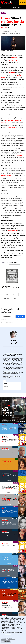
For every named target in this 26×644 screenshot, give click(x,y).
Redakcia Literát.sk (6, 473)
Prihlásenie (23, 2)
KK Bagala (4, 509)
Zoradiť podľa (17, 7)
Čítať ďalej (23, 422)
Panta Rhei (4, 426)
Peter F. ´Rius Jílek (6, 449)
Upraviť (4, 641)
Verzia (3, 592)
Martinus (6, 294)
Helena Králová (5, 532)
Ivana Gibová (13, 342)
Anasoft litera (5, 400)
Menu (2, 7)
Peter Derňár (5, 615)
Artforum (15, 294)
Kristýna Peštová (6, 521)
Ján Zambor (4, 497)
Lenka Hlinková (5, 556)
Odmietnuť (11, 641)
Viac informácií (8, 637)
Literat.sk (7, 1)
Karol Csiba (4, 604)
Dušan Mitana (5, 568)
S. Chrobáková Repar (6, 461)
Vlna (15, 299)
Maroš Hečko (5, 580)
